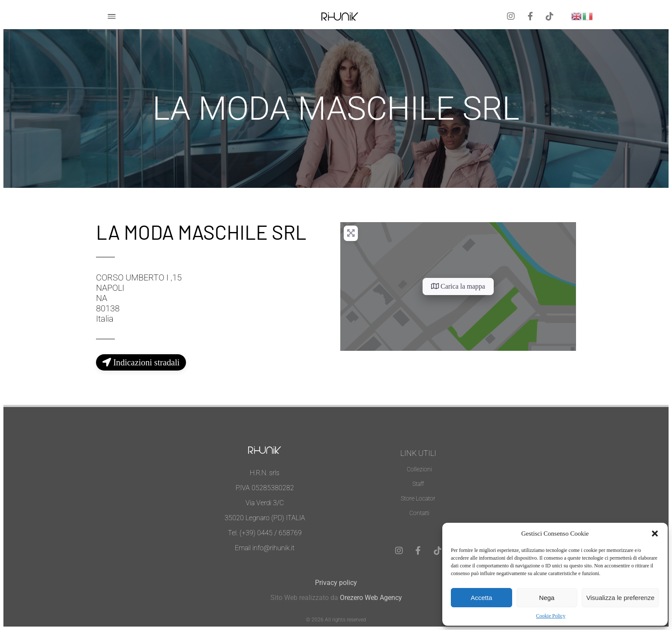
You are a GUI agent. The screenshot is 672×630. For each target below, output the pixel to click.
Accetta (481, 598)
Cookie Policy (551, 616)
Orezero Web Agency (371, 598)
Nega (547, 598)
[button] (655, 534)
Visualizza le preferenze (620, 598)
